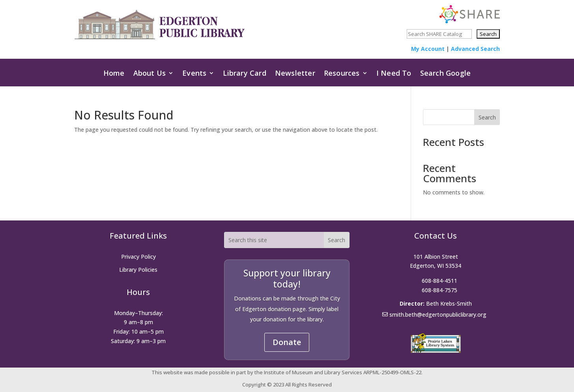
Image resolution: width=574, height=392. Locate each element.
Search (487, 117)
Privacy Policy (138, 257)
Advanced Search (475, 49)
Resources (342, 75)
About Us (150, 75)
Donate (287, 342)
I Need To (394, 75)
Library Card (244, 75)
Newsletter (295, 75)
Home (114, 75)
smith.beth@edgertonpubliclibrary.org (438, 315)
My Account (428, 49)
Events (194, 75)
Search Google (446, 75)
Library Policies (138, 270)
